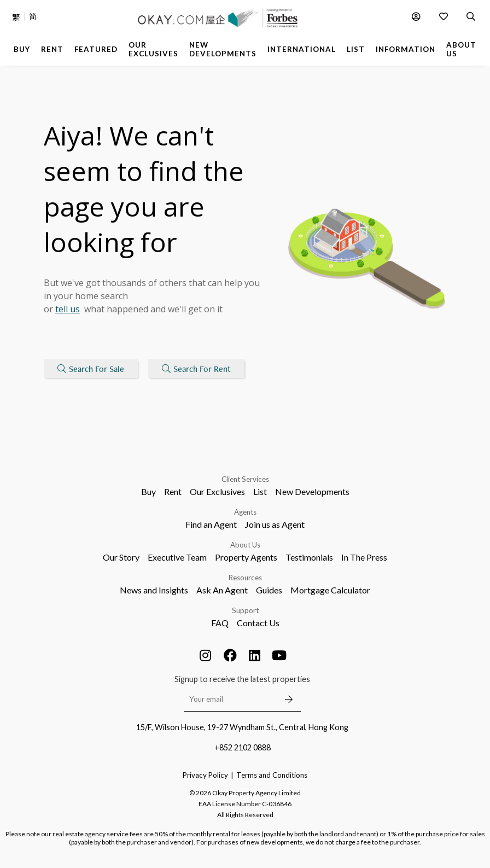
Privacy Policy (205, 775)
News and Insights (154, 590)
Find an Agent (211, 524)
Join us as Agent (275, 524)
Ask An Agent (222, 590)
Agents (245, 512)
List (260, 491)
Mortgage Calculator (330, 590)
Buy (148, 491)
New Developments (312, 491)
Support (245, 610)
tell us (68, 310)
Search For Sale (91, 369)
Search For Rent (197, 369)
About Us (245, 545)
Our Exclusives (217, 491)
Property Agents (246, 557)
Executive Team (177, 557)
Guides (269, 590)
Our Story (121, 557)
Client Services (245, 479)
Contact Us (258, 623)
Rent (173, 491)
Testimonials (309, 557)
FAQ (220, 623)
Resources (245, 578)
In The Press (364, 557)
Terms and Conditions (272, 775)
